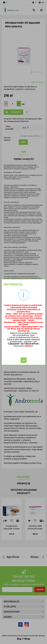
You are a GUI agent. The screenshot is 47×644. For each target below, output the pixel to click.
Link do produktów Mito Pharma (24, 337)
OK (23, 360)
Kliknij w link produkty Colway (24, 333)
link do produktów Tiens (23, 335)
